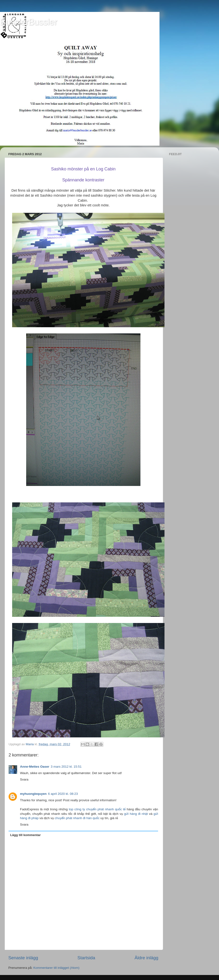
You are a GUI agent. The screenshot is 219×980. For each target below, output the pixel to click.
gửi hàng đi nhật (136, 814)
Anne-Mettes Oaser (35, 767)
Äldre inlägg (146, 958)
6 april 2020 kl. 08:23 (63, 794)
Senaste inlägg (23, 958)
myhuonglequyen (33, 794)
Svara (24, 779)
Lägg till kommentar (25, 835)
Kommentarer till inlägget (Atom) (56, 968)
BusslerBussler (29, 22)
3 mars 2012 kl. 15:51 (66, 767)
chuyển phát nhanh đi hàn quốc (77, 818)
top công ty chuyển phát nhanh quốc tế (97, 809)
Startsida (86, 958)
